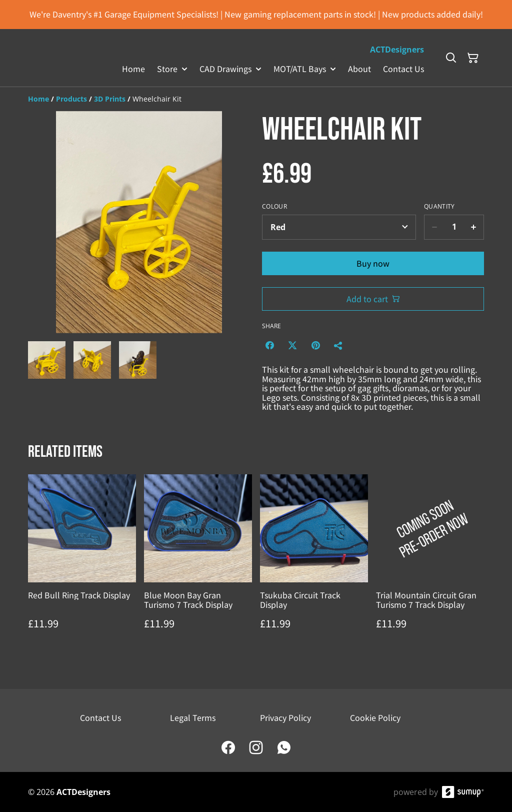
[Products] (71, 99)
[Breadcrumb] (256, 99)
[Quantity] (454, 227)
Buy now (373, 263)
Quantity (439, 207)
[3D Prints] (110, 99)
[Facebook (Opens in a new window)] (269, 345)
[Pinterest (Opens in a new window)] (315, 345)
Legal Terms (193, 717)
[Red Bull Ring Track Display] (82, 562)
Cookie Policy (375, 717)
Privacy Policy (285, 717)
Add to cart (373, 299)
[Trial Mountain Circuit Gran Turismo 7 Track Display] (430, 562)
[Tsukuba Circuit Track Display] (314, 562)
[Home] (38, 99)
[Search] (451, 58)
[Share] (338, 345)
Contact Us (100, 717)
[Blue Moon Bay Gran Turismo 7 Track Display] (198, 562)
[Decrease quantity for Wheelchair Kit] (434, 227)
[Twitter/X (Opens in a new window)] (292, 345)
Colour (274, 207)
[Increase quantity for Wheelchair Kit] (474, 227)
